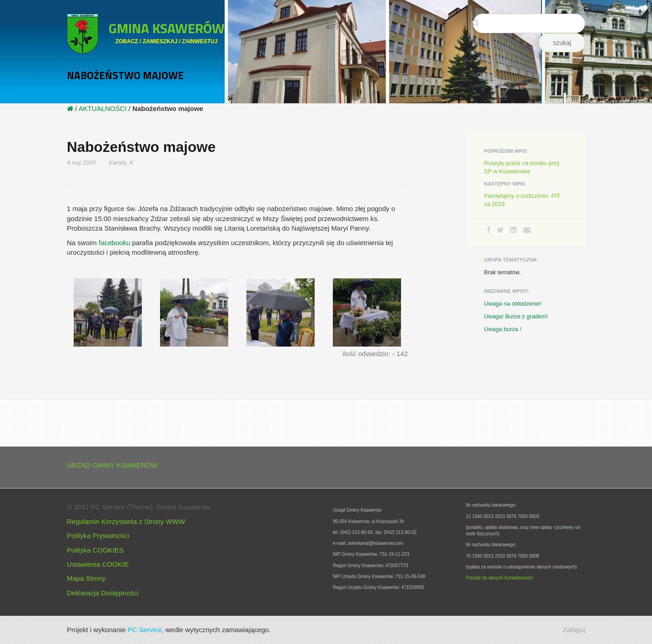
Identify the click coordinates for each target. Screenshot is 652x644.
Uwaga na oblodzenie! (513, 304)
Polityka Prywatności (98, 536)
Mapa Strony (86, 578)
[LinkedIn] (513, 230)
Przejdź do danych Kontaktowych (499, 578)
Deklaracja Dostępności (103, 593)
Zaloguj (574, 630)
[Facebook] (489, 230)
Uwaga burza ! (503, 329)
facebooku (114, 243)
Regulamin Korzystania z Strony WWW (126, 521)
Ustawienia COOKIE (98, 564)
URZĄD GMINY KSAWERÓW (112, 465)
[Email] (527, 230)
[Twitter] (500, 230)
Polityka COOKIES (95, 550)
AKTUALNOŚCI (103, 108)
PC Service (144, 630)
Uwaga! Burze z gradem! (516, 316)
